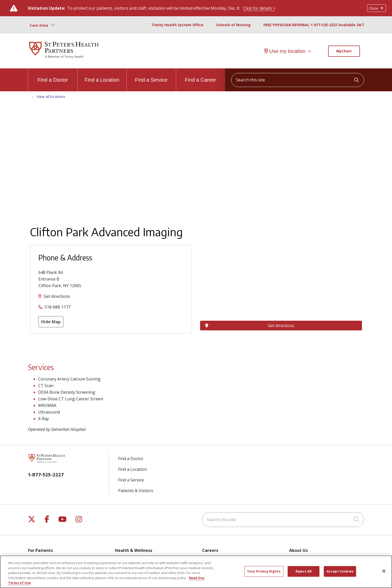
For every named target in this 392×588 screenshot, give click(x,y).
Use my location (285, 51)
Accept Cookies (340, 571)
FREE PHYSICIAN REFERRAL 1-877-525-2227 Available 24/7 (314, 25)
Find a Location (102, 76)
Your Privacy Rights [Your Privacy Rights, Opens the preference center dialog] (264, 571)
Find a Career (201, 76)
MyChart (344, 51)
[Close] (384, 571)
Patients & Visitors (136, 491)
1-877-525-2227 (46, 474)
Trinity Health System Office (177, 25)
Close (376, 8)
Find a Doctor (53, 76)
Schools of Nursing (233, 25)
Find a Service (151, 76)
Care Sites (39, 25)
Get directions (57, 296)
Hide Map (51, 322)
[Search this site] (298, 80)
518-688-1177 (58, 307)
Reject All (304, 571)
